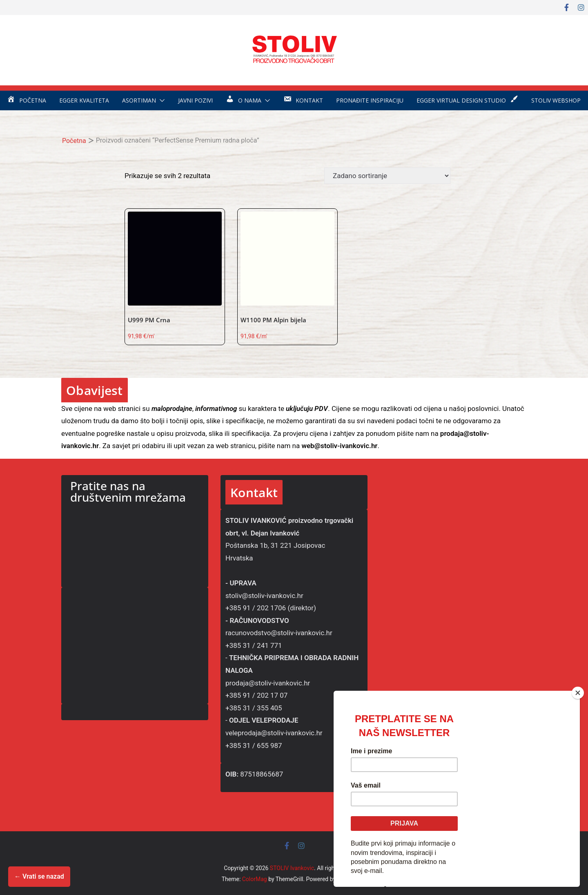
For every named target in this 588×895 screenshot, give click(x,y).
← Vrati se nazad (39, 876)
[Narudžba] (387, 176)
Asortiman (139, 100)
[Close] (578, 693)
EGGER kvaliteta (84, 100)
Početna (74, 141)
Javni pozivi (195, 100)
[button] (160, 100)
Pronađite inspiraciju (370, 100)
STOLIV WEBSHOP (556, 100)
